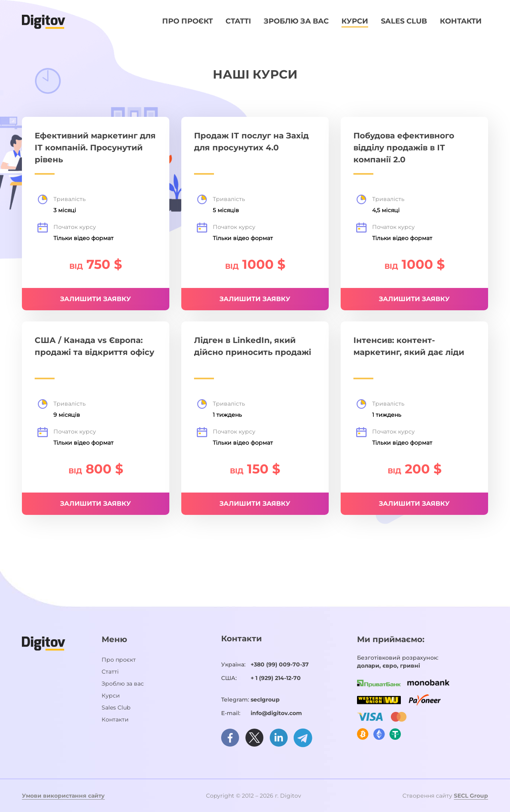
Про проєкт (187, 21)
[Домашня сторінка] (44, 21)
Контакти (461, 21)
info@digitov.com (276, 713)
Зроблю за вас (296, 21)
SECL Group (471, 796)
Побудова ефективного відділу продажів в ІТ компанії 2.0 (404, 148)
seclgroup (265, 700)
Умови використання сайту (63, 796)
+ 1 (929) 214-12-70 (276, 678)
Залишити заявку (255, 299)
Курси (355, 21)
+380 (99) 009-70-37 (280, 664)
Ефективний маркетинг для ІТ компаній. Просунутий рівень (95, 148)
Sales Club (404, 21)
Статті (238, 21)
